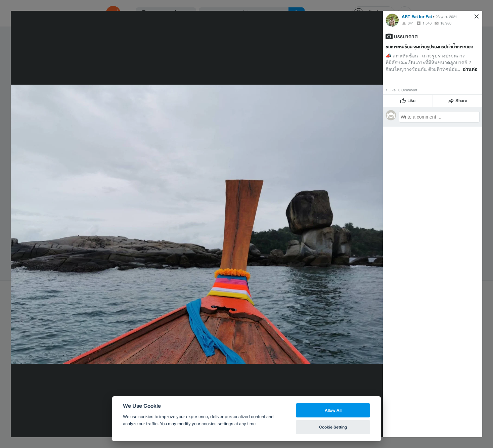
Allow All (333, 410)
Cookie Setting (333, 427)
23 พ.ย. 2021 (446, 17)
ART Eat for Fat (417, 17)
